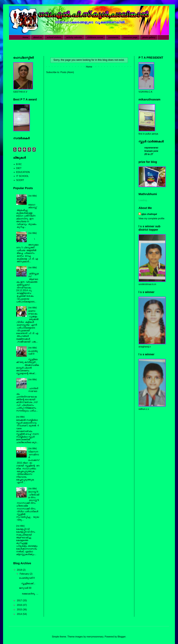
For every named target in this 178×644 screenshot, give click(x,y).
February (25, 574)
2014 (20, 614)
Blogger (121, 637)
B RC (19, 164)
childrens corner (95, 37)
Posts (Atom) (67, 72)
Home (25, 37)
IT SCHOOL (22, 176)
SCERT (20, 180)
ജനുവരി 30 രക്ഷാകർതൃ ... (29, 591)
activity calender (74, 37)
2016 (20, 605)
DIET (19, 168)
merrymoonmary (95, 637)
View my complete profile (151, 218)
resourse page (131, 37)
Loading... (144, 200)
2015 (20, 610)
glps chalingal (149, 214)
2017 (20, 600)
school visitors (54, 37)
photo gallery (149, 37)
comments (113, 37)
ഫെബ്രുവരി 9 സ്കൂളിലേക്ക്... (29, 581)
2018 (20, 570)
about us (38, 37)
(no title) (32, 196)
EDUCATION (23, 172)
